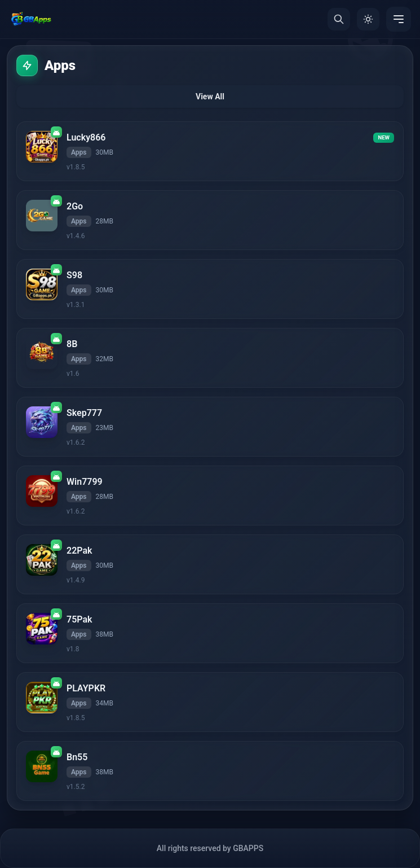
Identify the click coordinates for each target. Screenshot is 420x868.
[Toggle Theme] (368, 19)
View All (210, 97)
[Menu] (399, 19)
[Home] (31, 19)
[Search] (339, 19)
